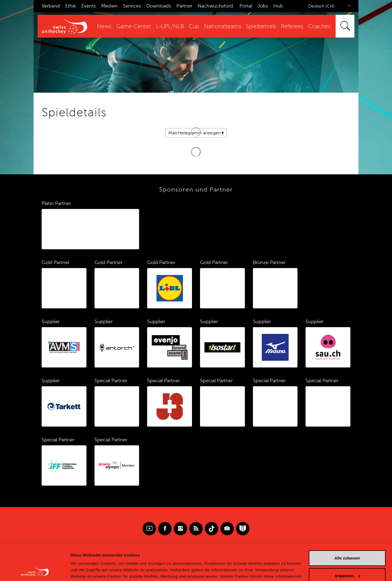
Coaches (319, 26)
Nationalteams (223, 26)
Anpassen (347, 542)
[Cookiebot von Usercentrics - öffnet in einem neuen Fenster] (35, 571)
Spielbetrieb (261, 26)
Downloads (159, 6)
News (104, 26)
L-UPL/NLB (170, 26)
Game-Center (134, 26)
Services (132, 6)
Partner (184, 6)
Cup (194, 26)
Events (89, 6)
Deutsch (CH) (321, 6)
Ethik (71, 6)
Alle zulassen (347, 524)
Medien (109, 6)
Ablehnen (347, 560)
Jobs (263, 6)
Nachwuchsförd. (216, 6)
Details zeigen (84, 570)
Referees (292, 26)
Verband (51, 6)
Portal (246, 6)
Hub (278, 6)
